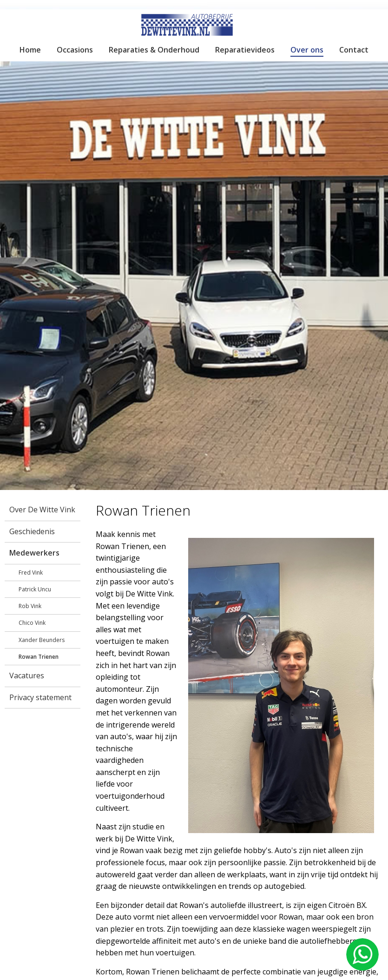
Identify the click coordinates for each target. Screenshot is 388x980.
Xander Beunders (42, 640)
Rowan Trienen (39, 657)
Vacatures (27, 675)
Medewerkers (34, 553)
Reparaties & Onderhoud (154, 50)
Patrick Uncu (35, 589)
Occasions (75, 50)
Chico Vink (32, 623)
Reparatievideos (245, 50)
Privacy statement (40, 697)
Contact (354, 50)
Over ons (307, 50)
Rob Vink (30, 606)
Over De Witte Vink (42, 510)
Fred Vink (31, 573)
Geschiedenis (32, 531)
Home (30, 50)
